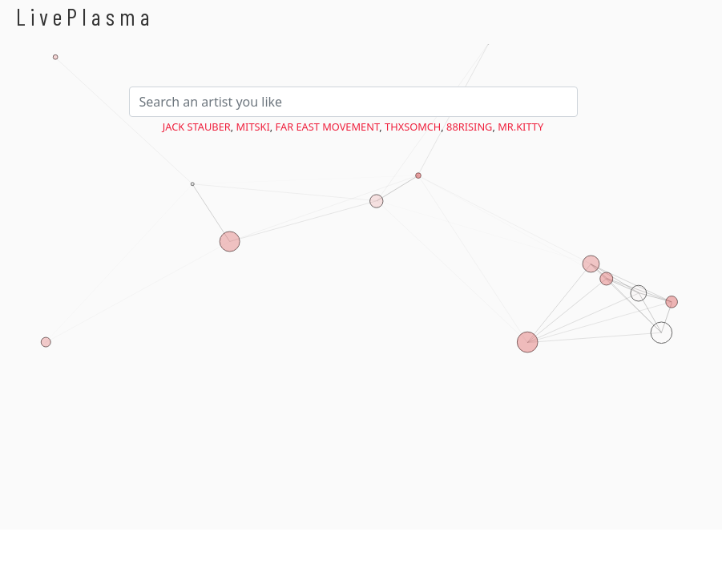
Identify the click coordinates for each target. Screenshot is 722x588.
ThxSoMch (413, 127)
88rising (469, 127)
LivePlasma (85, 16)
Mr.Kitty (520, 127)
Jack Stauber (197, 127)
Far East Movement (328, 127)
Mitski (252, 127)
